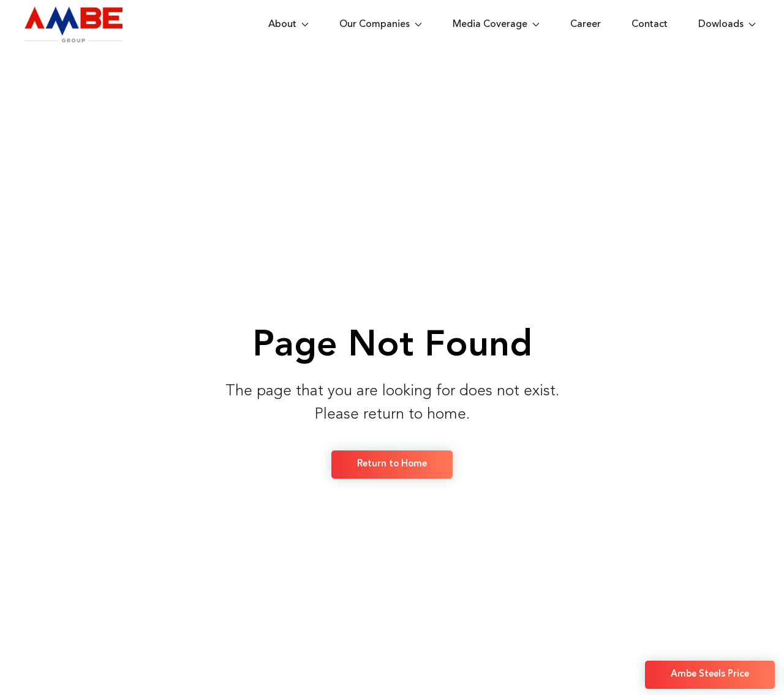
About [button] (288, 25)
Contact (650, 25)
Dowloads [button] (727, 25)
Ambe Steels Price (710, 674)
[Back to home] (76, 25)
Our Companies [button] (381, 25)
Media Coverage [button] (496, 25)
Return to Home (392, 464)
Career (586, 25)
